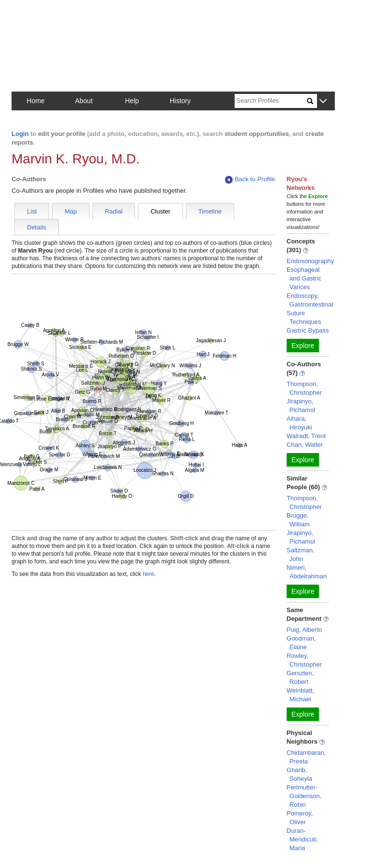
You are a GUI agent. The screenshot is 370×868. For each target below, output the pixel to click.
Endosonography (310, 261)
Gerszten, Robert (300, 677)
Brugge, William (298, 520)
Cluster (160, 211)
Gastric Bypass (308, 330)
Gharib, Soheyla (299, 774)
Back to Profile (250, 180)
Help (132, 101)
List (32, 211)
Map (71, 211)
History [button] (180, 101)
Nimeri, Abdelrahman (307, 572)
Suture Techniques (304, 317)
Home (35, 101)
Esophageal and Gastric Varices (304, 278)
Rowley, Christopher (304, 660)
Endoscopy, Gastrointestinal (310, 300)
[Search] (271, 101)
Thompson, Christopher (304, 388)
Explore (303, 346)
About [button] (84, 101)
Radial (114, 211)
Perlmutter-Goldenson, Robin (304, 796)
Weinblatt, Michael (301, 695)
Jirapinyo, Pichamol (301, 406)
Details (37, 227)
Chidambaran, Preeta (306, 757)
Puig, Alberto (304, 630)
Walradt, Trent (306, 436)
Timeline (210, 211)
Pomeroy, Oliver (300, 818)
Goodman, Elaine (301, 643)
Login (20, 134)
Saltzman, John (301, 554)
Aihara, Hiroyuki (299, 423)
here (148, 574)
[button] (323, 101)
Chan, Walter (305, 445)
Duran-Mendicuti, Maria (302, 839)
